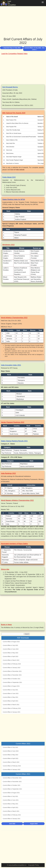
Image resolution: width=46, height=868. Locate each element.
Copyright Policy (34, 865)
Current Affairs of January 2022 (12, 668)
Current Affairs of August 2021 (11, 686)
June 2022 (12, 824)
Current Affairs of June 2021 (11, 693)
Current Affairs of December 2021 (12, 671)
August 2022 (34, 824)
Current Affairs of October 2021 (12, 679)
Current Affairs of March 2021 (11, 705)
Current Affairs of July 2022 (10, 645)
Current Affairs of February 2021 (12, 708)
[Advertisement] (23, 20)
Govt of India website (17, 170)
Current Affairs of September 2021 (12, 682)
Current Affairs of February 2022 (12, 664)
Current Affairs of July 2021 (10, 690)
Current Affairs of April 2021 (11, 701)
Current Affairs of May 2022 (10, 653)
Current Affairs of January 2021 (12, 712)
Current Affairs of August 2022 (11, 642)
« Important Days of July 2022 (11, 48)
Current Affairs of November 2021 (12, 675)
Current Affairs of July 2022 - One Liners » (35, 49)
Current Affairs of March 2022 (11, 660)
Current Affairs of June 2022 (11, 649)
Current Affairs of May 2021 (10, 697)
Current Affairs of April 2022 (11, 656)
